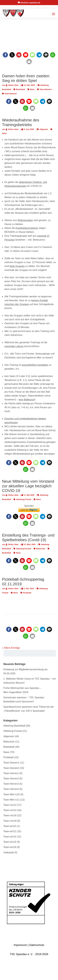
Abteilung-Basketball (14, 726)
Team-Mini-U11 (12, 800)
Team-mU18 (10, 821)
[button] (5, 55)
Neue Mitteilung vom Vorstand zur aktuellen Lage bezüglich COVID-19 (28, 486)
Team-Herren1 (11, 773)
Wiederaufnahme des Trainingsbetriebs (21, 122)
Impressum (20, 945)
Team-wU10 (10, 826)
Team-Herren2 (11, 779)
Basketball (20, 89)
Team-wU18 (10, 847)
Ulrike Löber (13, 85)
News (32, 89)
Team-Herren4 (11, 789)
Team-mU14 (10, 810)
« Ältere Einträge (11, 648)
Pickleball (27, 593)
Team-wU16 (10, 842)
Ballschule (41, 549)
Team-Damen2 (11, 94)
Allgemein (44, 129)
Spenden (29, 506)
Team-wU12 (10, 831)
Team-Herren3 (11, 784)
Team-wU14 (10, 837)
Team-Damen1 (46, 89)
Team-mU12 (10, 805)
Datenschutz (37, 945)
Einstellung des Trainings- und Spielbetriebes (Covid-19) (28, 537)
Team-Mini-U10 (12, 794)
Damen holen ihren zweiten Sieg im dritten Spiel (26, 78)
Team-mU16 (10, 815)
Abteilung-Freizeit (24, 499)
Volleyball (9, 853)
